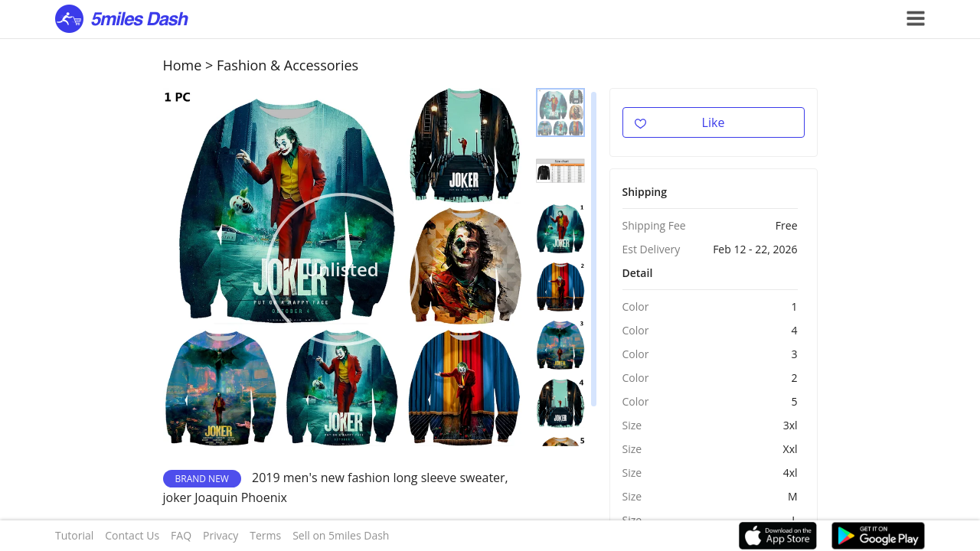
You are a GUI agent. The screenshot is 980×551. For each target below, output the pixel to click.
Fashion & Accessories (287, 65)
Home (183, 65)
